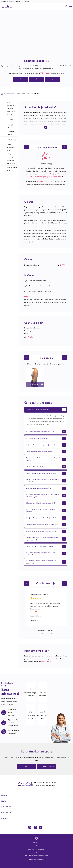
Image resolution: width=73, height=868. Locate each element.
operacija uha (37, 177)
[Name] (71, 6)
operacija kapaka (48, 177)
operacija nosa (30, 174)
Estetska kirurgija (42, 181)
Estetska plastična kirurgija (13, 94)
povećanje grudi (42, 174)
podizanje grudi (53, 174)
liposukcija (58, 177)
